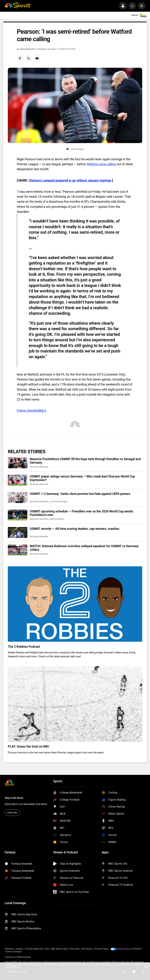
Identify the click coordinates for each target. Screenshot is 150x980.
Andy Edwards (27, 49)
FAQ (47, 949)
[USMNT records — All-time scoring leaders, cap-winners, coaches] (18, 532)
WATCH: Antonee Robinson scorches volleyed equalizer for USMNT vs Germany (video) (84, 548)
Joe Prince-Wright (58, 502)
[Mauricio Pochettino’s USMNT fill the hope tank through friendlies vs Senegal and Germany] (18, 463)
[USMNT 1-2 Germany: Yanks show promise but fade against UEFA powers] (18, 498)
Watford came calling (101, 164)
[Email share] (37, 58)
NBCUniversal (24, 957)
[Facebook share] (20, 58)
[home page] (18, 6)
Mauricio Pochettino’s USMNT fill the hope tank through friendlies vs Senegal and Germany (85, 461)
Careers (20, 949)
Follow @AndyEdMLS (32, 411)
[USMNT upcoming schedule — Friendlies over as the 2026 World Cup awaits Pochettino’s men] (18, 515)
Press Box (75, 949)
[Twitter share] (28, 58)
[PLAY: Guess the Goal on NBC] (75, 704)
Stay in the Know (14, 798)
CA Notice (9, 952)
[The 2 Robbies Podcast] (75, 604)
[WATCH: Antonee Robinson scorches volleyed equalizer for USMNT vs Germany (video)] (18, 550)
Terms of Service (24, 952)
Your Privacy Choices (127, 949)
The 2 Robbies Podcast (24, 647)
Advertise (9, 949)
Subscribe (12, 813)
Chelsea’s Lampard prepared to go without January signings (70, 181)
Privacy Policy (101, 949)
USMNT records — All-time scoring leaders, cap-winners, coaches (74, 529)
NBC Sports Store (60, 949)
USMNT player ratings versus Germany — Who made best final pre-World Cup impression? (82, 478)
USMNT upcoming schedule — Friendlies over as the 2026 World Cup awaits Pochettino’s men (81, 513)
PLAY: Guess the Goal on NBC (29, 746)
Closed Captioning (34, 949)
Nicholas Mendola (39, 467)
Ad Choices (87, 949)
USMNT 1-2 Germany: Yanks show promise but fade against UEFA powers (80, 494)
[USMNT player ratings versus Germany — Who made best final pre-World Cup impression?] (18, 480)
